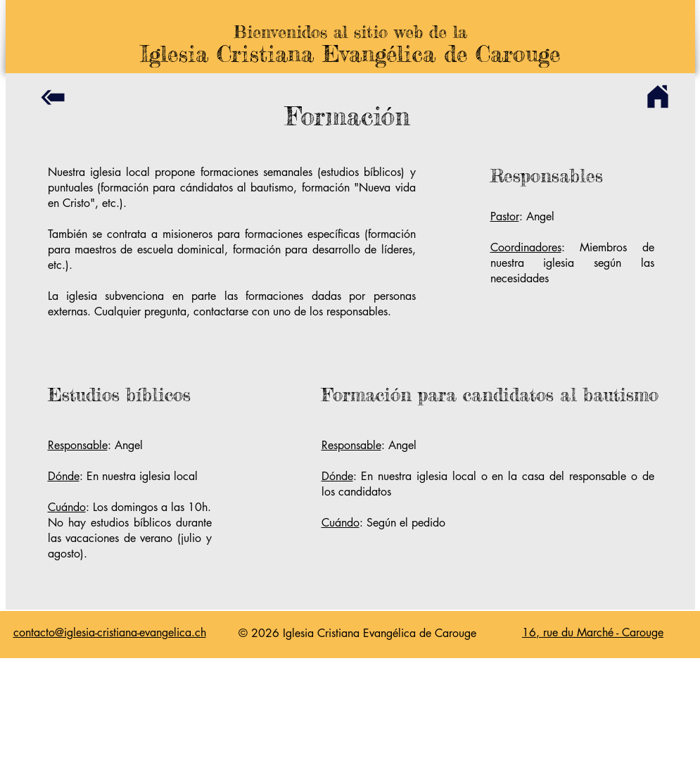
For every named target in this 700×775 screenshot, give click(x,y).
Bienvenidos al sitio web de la (350, 32)
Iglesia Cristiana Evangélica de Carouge (350, 54)
